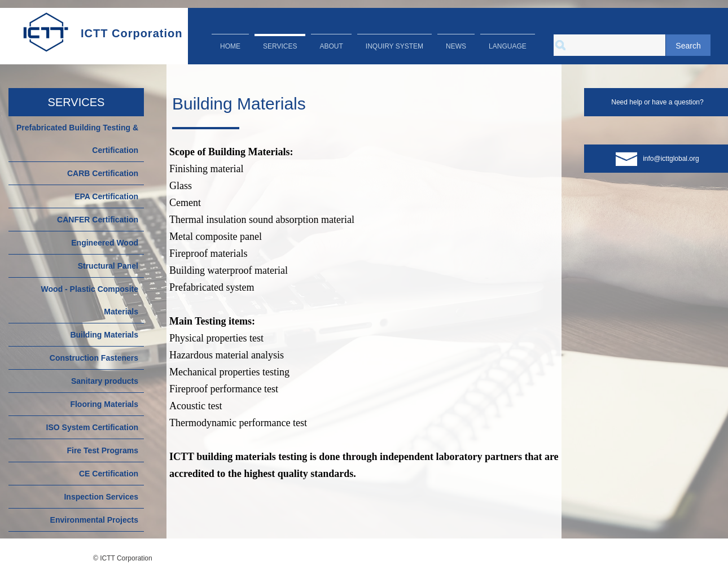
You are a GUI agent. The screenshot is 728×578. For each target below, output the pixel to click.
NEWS (456, 46)
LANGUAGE (508, 46)
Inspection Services (101, 497)
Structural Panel (108, 266)
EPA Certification (106, 196)
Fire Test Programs (102, 450)
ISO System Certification (92, 427)
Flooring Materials (104, 404)
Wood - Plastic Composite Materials (90, 300)
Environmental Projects (94, 520)
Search (688, 46)
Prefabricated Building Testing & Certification (77, 139)
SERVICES (280, 46)
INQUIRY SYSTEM (394, 46)
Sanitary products (105, 381)
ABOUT (331, 46)
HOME (230, 46)
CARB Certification (103, 173)
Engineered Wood (105, 243)
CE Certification (109, 474)
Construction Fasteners (94, 358)
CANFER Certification (98, 220)
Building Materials (104, 335)
